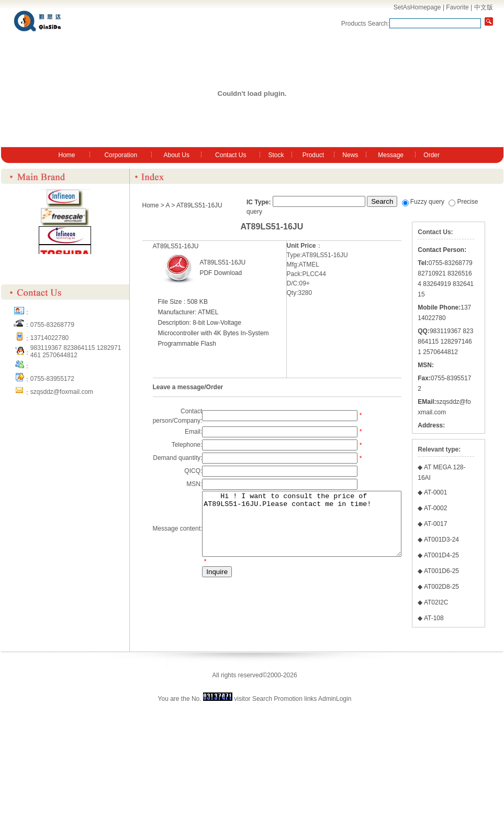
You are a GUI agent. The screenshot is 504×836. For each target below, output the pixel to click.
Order (432, 155)
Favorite (457, 7)
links (310, 830)
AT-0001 (459, 592)
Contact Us (231, 155)
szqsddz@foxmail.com (62, 392)
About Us (177, 155)
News (350, 155)
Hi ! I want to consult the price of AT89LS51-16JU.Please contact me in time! (313, 530)
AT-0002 (459, 608)
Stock (276, 155)
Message (391, 155)
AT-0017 (459, 623)
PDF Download (221, 273)
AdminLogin (335, 830)
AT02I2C (460, 733)
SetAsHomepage (417, 7)
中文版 (484, 7)
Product (313, 155)
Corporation (121, 155)
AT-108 (457, 749)
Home (67, 155)
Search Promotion (277, 830)
